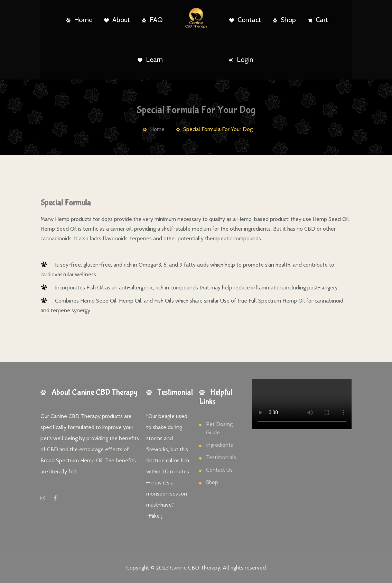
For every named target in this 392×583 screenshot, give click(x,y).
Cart (318, 20)
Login (241, 59)
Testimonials (221, 457)
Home (79, 20)
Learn (150, 59)
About (117, 20)
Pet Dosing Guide (219, 428)
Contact (245, 20)
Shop (284, 20)
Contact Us (219, 470)
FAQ (152, 20)
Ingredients (220, 445)
